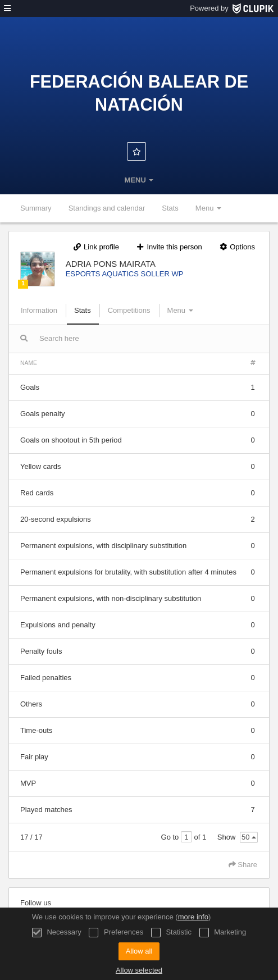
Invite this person (169, 247)
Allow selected (139, 970)
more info (193, 917)
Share (243, 865)
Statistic (171, 933)
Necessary (57, 933)
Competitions (129, 310)
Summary (36, 208)
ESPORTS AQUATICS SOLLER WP (125, 274)
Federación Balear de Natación (139, 93)
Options (237, 247)
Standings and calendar (107, 208)
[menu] (7, 8)
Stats (170, 208)
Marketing (223, 933)
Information (39, 310)
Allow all (139, 951)
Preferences (116, 933)
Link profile (96, 247)
